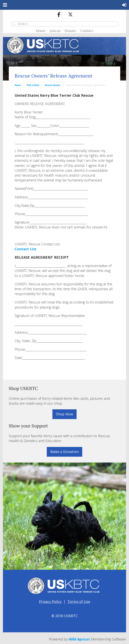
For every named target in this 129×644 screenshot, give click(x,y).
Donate (70, 31)
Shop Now (64, 414)
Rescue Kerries (53, 85)
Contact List (26, 249)
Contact (87, 31)
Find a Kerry (33, 85)
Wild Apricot (79, 639)
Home (41, 31)
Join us (55, 31)
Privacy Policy (50, 602)
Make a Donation (64, 452)
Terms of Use (79, 602)
